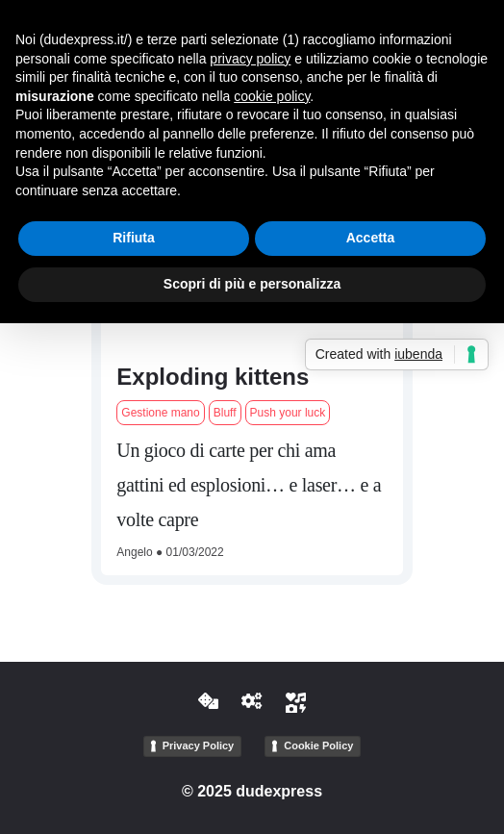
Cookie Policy (318, 746)
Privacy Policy (199, 746)
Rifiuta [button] (134, 238)
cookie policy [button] (272, 96)
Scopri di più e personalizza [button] (252, 284)
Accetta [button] (371, 238)
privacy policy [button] (250, 59)
